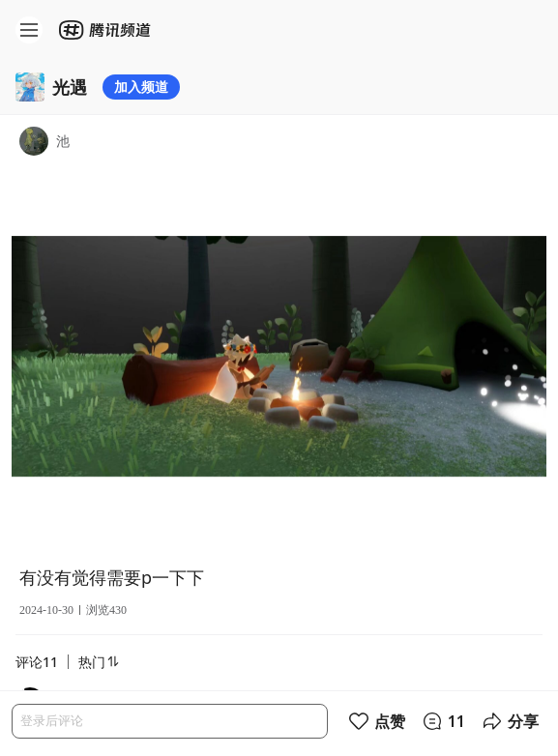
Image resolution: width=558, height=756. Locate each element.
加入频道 (141, 87)
